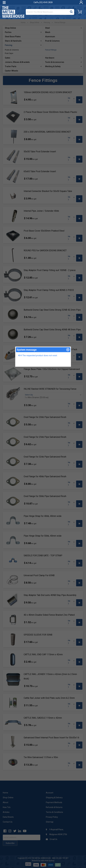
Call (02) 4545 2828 (43, 2)
